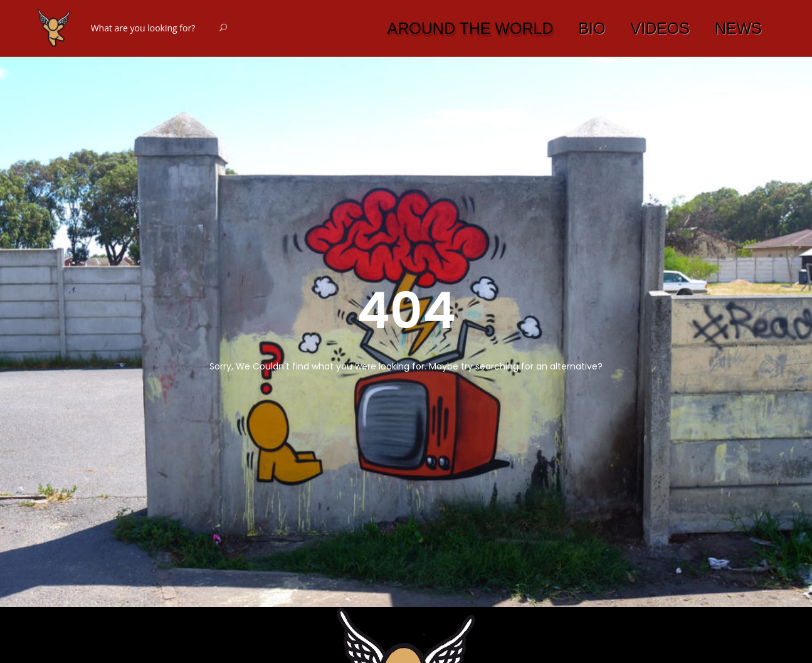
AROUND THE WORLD (471, 28)
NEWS (738, 28)
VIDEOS (660, 28)
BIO (592, 28)
